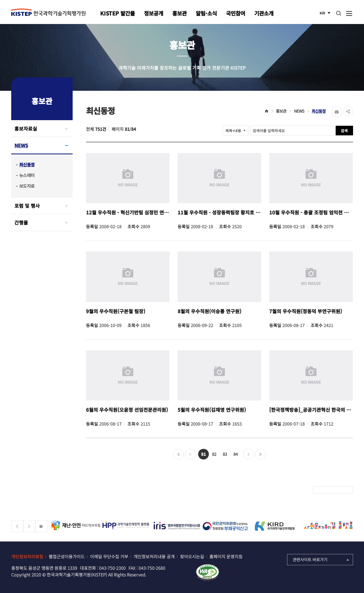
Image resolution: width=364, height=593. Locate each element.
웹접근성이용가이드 (67, 557)
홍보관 (179, 13)
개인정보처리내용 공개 (154, 557)
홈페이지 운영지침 (226, 557)
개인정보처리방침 (27, 557)
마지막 (260, 454)
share (348, 112)
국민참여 (236, 13)
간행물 (21, 222)
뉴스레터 (27, 175)
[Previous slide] (17, 526)
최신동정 (27, 164)
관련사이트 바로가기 (321, 559)
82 (214, 454)
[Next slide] (29, 526)
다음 (249, 454)
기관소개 (264, 13)
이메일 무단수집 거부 (109, 557)
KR (326, 14)
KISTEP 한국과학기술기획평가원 (48, 12)
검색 (344, 131)
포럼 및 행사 (27, 206)
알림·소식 (206, 13)
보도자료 (27, 186)
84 (236, 454)
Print (336, 112)
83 (225, 454)
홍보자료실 (26, 128)
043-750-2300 (112, 568)
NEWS (21, 145)
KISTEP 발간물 (118, 13)
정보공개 (154, 13)
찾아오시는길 (192, 557)
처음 (179, 454)
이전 (190, 454)
